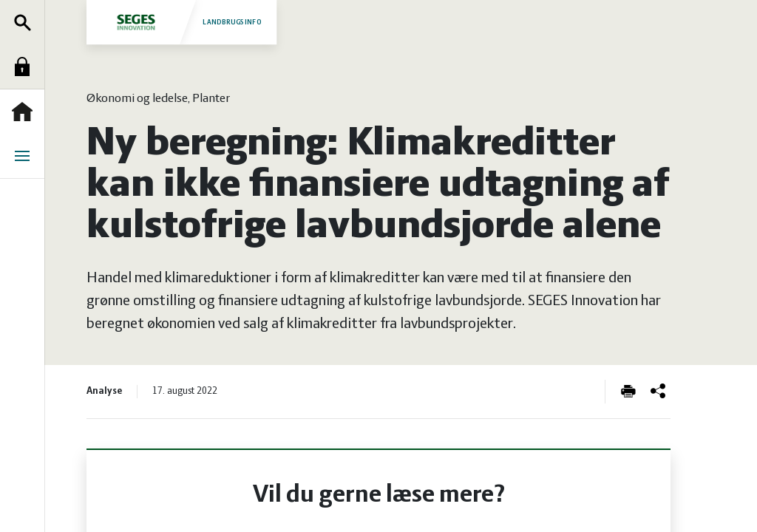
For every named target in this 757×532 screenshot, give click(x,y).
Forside (26, 112)
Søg (26, 22)
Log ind (26, 66)
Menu (26, 156)
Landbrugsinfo (181, 22)
